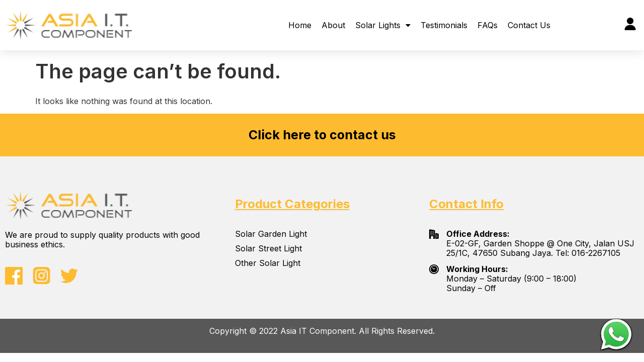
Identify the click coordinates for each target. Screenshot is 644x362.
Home (300, 25)
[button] (568, 25)
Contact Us (529, 25)
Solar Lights (383, 25)
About (333, 25)
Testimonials (444, 25)
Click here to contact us (322, 135)
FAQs (488, 25)
